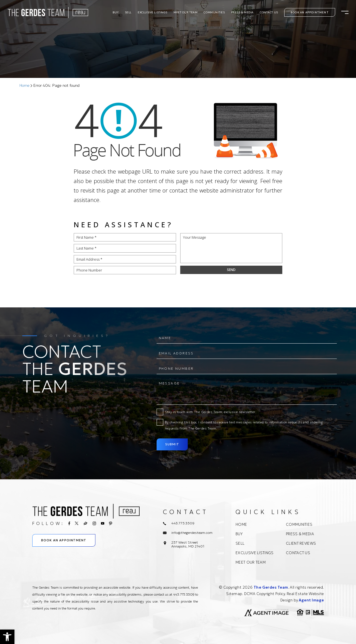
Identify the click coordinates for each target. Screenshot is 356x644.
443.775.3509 (184, 594)
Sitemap (234, 594)
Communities (214, 12)
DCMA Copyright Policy (264, 594)
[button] (7, 637)
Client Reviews (301, 543)
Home (241, 525)
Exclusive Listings (153, 12)
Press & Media (242, 12)
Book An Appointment (310, 12)
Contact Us (269, 12)
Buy (116, 12)
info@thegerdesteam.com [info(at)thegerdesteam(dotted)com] (192, 533)
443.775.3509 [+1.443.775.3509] (183, 523)
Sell (128, 12)
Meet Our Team (186, 12)
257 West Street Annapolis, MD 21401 (188, 544)
